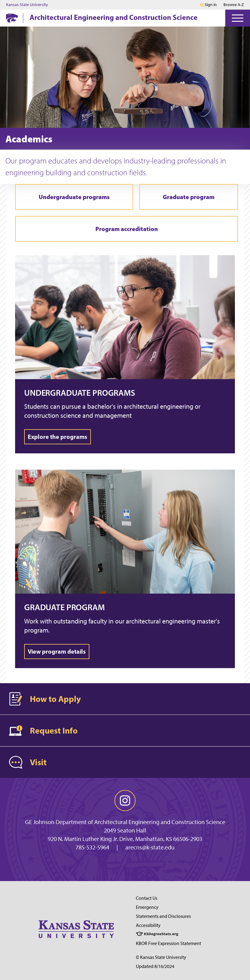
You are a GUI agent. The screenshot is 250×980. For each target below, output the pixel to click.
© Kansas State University (161, 957)
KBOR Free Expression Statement (168, 943)
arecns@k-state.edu (150, 847)
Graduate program (189, 197)
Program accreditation (127, 229)
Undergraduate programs (74, 197)
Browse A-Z (234, 5)
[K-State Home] (12, 18)
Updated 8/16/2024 (155, 966)
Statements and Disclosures (163, 916)
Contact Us (147, 898)
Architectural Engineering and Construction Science (114, 17)
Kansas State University (27, 5)
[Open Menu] (238, 18)
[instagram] (125, 801)
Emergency (147, 907)
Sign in (211, 5)
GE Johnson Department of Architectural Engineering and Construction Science (125, 822)
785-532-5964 (92, 847)
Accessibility (148, 925)
